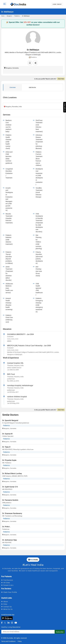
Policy (20, 641)
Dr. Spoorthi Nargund (10, 420)
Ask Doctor (32, 87)
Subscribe (60, 632)
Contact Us (8, 607)
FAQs (5, 604)
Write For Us (8, 609)
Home (3, 16)
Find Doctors (8, 580)
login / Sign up (57, 4)
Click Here (61, 79)
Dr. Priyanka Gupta (9, 460)
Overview (13, 87)
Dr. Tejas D (6, 447)
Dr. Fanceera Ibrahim (10, 500)
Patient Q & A (8, 585)
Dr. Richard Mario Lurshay (12, 473)
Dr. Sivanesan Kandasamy (12, 513)
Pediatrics (17, 16)
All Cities (7, 583)
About (6, 602)
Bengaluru (9, 16)
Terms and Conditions (8, 641)
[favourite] (30, 63)
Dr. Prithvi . (6, 527)
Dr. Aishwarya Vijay (10, 540)
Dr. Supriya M (7, 434)
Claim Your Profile (10, 592)
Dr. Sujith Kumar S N (10, 487)
